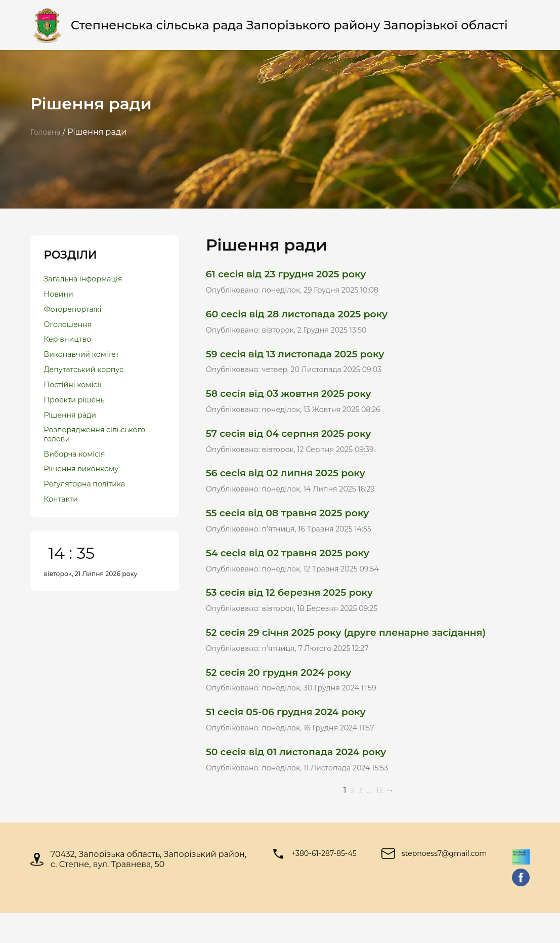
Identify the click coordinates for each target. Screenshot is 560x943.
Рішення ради (74, 433)
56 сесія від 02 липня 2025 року (296, 485)
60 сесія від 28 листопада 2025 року (308, 317)
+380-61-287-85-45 (322, 884)
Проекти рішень (78, 416)
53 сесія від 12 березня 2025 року (300, 611)
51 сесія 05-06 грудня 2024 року (296, 737)
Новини (61, 297)
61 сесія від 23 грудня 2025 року (296, 275)
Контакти (63, 528)
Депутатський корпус (89, 382)
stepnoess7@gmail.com (445, 884)
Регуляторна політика (90, 511)
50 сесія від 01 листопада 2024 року (308, 779)
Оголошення (71, 331)
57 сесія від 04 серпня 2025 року (299, 443)
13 (380, 820)
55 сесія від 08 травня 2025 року (298, 527)
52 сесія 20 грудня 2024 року (288, 695)
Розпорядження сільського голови (82, 455)
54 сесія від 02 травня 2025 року (298, 569)
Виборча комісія (79, 477)
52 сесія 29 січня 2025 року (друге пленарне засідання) (364, 653)
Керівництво (71, 348)
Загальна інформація (88, 280)
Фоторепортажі (76, 314)
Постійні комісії (76, 399)
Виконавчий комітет (87, 365)
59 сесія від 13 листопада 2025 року (306, 359)
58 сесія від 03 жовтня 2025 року (299, 401)
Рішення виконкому (86, 494)
